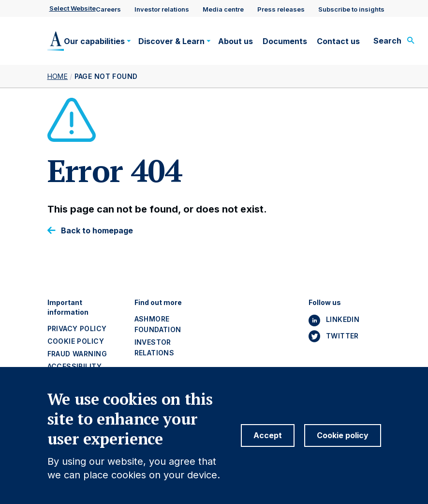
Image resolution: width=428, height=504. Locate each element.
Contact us (338, 41)
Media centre (223, 9)
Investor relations (162, 9)
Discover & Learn (171, 41)
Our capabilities (94, 41)
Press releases (281, 9)
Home (58, 76)
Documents (285, 41)
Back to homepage (97, 231)
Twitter (342, 336)
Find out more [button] (158, 302)
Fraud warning (77, 354)
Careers (108, 9)
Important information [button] (68, 307)
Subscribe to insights (351, 9)
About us (236, 41)
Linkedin (343, 319)
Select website (73, 8)
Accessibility (74, 366)
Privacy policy (77, 328)
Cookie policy (76, 341)
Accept (268, 444)
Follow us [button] (325, 302)
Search (387, 41)
